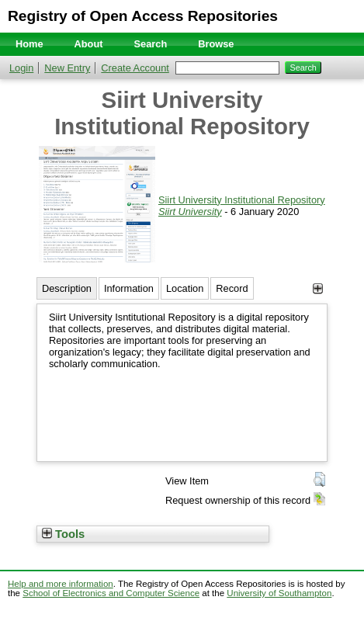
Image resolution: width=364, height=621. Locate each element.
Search (151, 44)
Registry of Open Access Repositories (143, 16)
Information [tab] (129, 288)
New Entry (67, 68)
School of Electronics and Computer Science (111, 593)
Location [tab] (185, 288)
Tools (63, 534)
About (89, 44)
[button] (319, 480)
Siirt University (190, 212)
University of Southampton (279, 593)
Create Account (135, 68)
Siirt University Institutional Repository (242, 200)
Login (21, 68)
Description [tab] (67, 288)
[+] (318, 288)
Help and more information (61, 584)
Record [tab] (232, 288)
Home (29, 44)
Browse (216, 44)
